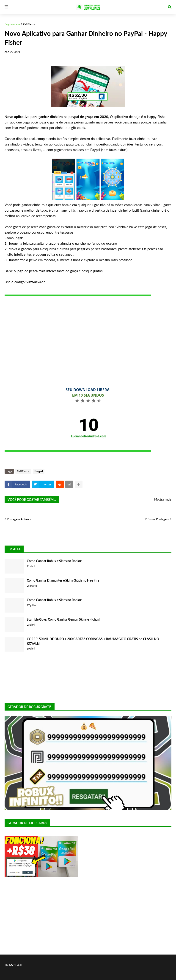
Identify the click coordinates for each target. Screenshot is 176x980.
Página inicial (12, 24)
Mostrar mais (163, 499)
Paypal (39, 471)
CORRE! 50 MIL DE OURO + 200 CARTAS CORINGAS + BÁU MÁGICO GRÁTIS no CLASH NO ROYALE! (93, 641)
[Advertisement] (88, 338)
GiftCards (29, 24)
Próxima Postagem (157, 519)
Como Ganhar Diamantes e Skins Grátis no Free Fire (63, 580)
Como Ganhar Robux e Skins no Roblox (54, 561)
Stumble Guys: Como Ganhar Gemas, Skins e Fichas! (63, 619)
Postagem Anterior (19, 519)
